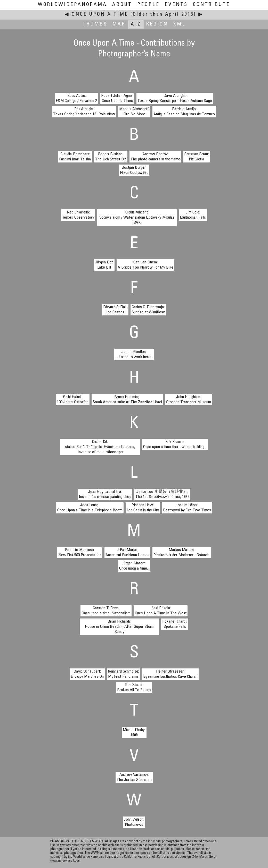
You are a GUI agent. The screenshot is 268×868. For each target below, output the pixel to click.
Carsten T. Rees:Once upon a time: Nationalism (106, 611)
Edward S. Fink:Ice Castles (115, 310)
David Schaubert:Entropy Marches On (87, 674)
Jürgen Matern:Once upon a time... (134, 566)
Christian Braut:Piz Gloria (197, 157)
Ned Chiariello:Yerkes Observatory (78, 215)
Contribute (212, 5)
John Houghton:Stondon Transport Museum (189, 400)
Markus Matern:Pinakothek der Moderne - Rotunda (182, 553)
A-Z (136, 24)
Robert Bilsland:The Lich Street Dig (111, 157)
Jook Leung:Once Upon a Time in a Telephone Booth (90, 508)
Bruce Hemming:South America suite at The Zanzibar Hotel (127, 400)
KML (179, 24)
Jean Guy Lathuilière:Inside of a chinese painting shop (105, 494)
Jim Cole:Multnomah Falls (193, 215)
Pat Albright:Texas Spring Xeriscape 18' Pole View (84, 112)
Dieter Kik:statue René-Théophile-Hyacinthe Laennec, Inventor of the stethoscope (100, 447)
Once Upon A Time (100, 15)
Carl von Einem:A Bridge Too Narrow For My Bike (145, 265)
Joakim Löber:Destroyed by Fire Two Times (187, 508)
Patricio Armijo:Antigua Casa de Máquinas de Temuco (184, 112)
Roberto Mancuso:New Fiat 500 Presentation (80, 553)
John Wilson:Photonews (134, 822)
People (148, 5)
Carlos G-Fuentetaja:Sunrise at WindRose (148, 310)
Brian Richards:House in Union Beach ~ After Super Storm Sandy (120, 627)
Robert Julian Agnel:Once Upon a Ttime (117, 98)
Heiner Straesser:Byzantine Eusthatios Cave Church (170, 674)
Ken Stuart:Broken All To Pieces (134, 687)
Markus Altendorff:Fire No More (134, 112)
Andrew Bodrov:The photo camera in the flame (155, 157)
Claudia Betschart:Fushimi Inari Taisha (75, 157)
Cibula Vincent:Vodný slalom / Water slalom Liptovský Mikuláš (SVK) (137, 218)
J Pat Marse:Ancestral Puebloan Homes (127, 553)
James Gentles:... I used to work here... (134, 355)
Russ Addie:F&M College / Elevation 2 (76, 98)
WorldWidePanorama (72, 5)
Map (119, 24)
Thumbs (95, 24)
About (122, 5)
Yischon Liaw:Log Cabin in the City (143, 508)
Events (176, 5)
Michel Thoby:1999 (134, 733)
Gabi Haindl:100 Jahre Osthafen (73, 400)
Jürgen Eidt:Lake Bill (104, 265)
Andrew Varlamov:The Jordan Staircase (134, 777)
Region (157, 24)
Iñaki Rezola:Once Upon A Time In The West (161, 611)
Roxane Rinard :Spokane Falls (175, 624)
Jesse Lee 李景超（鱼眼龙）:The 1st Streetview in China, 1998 (162, 494)
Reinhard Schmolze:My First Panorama (123, 674)
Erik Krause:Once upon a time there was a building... (175, 444)
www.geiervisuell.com (65, 861)
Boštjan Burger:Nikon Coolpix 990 (134, 170)
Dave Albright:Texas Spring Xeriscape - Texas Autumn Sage (175, 98)
